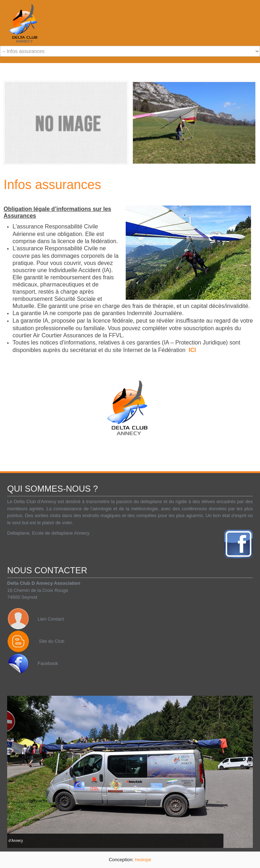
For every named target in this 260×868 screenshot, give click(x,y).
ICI (192, 350)
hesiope (143, 860)
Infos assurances (52, 185)
